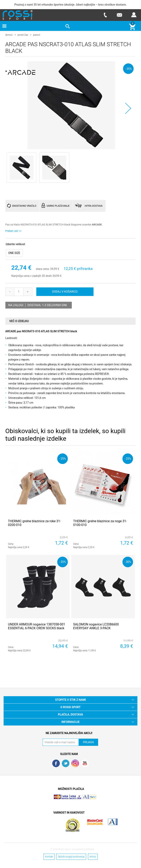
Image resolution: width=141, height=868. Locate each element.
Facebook (56, 763)
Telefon (105, 15)
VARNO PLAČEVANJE (58, 206)
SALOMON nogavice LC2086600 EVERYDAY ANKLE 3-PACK (96, 626)
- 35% (128, 68)
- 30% (128, 562)
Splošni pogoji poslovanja (71, 856)
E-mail (119, 15)
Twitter (66, 763)
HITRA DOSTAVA (94, 206)
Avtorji (93, 856)
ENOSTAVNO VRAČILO (24, 206)
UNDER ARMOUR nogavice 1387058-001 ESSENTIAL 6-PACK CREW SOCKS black (37, 626)
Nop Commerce (82, 798)
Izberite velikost (15, 244)
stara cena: (42, 269)
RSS (75, 763)
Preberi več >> (13, 231)
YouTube (85, 763)
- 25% (63, 458)
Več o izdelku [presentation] (19, 321)
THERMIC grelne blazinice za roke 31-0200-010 (34, 523)
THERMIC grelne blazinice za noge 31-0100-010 (100, 523)
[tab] (71, 321)
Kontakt (49, 856)
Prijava (134, 15)
